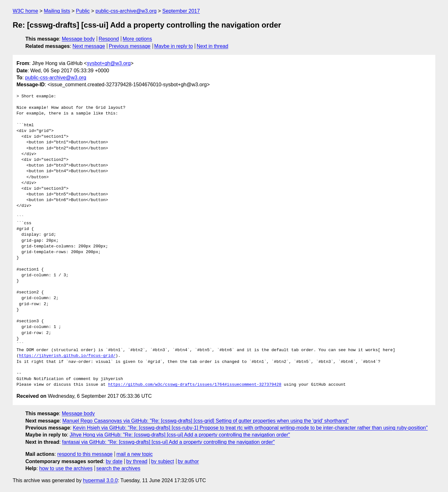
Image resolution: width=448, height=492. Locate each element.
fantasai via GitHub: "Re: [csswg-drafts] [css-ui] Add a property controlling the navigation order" (168, 442)
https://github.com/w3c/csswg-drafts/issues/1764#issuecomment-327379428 (195, 385)
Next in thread (213, 46)
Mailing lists (57, 11)
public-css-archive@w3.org (126, 11)
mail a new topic (135, 454)
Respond (109, 39)
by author (188, 461)
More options (138, 39)
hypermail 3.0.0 (100, 480)
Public (83, 11)
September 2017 (181, 11)
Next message (89, 46)
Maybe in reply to (174, 46)
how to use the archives (66, 468)
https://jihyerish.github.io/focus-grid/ (67, 356)
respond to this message (85, 454)
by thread (137, 461)
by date (114, 461)
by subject (162, 461)
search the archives (119, 468)
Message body (78, 39)
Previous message (130, 46)
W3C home (25, 11)
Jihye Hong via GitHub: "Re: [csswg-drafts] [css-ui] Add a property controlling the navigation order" (180, 435)
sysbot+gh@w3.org (109, 63)
